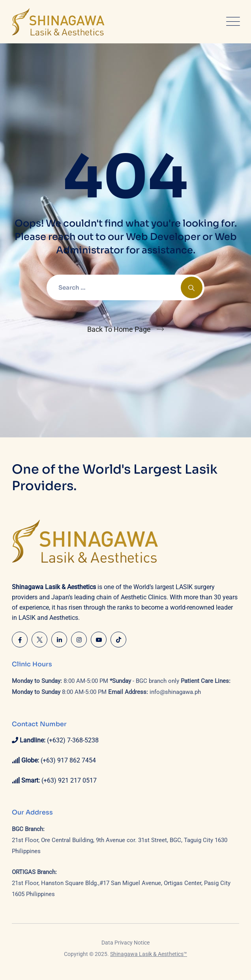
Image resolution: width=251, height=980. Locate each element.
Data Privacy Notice (126, 943)
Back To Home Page (119, 329)
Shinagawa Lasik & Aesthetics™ (149, 954)
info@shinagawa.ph (175, 692)
